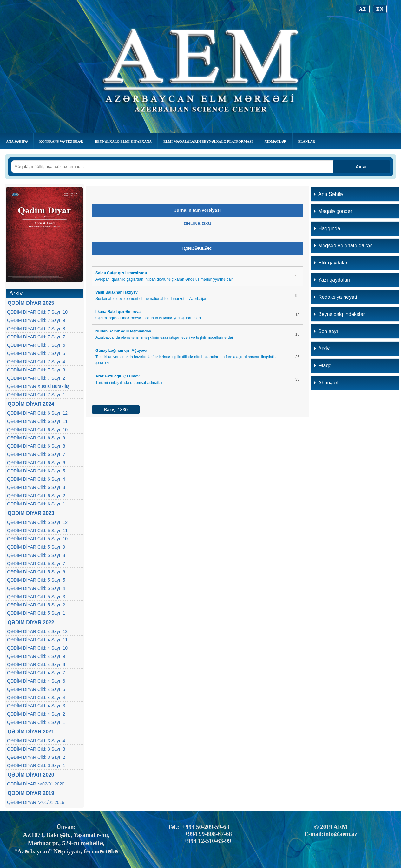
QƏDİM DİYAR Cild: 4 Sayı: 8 (36, 664)
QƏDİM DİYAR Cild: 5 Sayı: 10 (37, 539)
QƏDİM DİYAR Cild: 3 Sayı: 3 (36, 749)
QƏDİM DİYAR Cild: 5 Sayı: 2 (36, 605)
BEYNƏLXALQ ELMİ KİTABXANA (123, 141)
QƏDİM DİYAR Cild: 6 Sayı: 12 (37, 413)
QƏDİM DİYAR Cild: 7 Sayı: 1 (36, 395)
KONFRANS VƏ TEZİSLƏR (61, 141)
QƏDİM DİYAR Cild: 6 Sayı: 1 (36, 504)
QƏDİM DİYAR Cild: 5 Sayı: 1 (36, 613)
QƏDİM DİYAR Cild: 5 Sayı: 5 (36, 580)
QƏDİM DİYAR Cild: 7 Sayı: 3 (36, 370)
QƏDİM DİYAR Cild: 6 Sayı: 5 (36, 471)
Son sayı (326, 331)
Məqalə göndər (333, 211)
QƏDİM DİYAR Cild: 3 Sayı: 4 (36, 741)
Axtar (361, 167)
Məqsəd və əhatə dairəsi (344, 246)
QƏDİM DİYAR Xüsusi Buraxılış (38, 386)
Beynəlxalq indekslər (339, 314)
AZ (363, 9)
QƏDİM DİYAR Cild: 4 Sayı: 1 (36, 722)
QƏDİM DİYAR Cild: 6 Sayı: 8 (36, 446)
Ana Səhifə (17, 141)
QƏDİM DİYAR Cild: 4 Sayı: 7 (36, 673)
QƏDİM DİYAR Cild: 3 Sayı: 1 (36, 765)
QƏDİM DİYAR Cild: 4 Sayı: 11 (37, 640)
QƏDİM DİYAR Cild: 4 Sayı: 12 (37, 631)
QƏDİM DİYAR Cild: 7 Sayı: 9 (36, 320)
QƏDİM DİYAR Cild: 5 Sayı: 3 (36, 597)
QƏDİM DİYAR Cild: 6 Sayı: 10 (37, 430)
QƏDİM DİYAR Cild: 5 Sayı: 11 (37, 531)
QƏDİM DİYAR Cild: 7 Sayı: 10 (37, 312)
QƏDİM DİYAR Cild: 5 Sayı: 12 (37, 522)
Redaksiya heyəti (335, 297)
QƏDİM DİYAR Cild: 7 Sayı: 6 (36, 345)
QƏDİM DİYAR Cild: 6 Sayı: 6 (36, 463)
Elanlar (307, 141)
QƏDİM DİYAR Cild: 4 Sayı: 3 (36, 706)
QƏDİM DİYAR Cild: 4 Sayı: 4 (36, 698)
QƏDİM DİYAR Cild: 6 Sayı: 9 (36, 438)
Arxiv (322, 348)
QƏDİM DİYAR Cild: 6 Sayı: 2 (36, 496)
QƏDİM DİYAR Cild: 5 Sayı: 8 (36, 555)
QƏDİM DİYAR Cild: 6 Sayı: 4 (36, 479)
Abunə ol (326, 383)
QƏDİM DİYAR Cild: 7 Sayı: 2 (36, 378)
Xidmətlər (276, 141)
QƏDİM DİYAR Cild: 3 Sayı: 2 (36, 757)
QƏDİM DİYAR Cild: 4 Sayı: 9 (36, 656)
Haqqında (327, 228)
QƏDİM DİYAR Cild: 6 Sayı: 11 (37, 421)
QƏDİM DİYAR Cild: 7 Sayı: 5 (36, 353)
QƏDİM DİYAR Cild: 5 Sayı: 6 (36, 572)
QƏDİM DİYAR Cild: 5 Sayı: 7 (36, 564)
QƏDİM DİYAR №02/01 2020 (36, 784)
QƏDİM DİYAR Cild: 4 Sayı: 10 (37, 648)
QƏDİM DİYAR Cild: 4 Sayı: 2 (36, 714)
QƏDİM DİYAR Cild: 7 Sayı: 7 (36, 337)
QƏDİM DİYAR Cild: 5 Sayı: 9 (36, 547)
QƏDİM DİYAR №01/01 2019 (36, 802)
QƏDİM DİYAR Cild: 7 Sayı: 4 (36, 362)
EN (380, 9)
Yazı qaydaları (332, 280)
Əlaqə (323, 366)
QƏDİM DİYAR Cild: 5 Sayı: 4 (36, 588)
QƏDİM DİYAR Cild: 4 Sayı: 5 (36, 689)
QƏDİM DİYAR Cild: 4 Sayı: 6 (36, 681)
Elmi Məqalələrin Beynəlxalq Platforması (208, 141)
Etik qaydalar (331, 263)
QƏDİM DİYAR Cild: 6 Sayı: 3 (36, 487)
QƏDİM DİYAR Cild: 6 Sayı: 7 (36, 454)
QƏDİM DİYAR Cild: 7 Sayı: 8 (36, 329)
